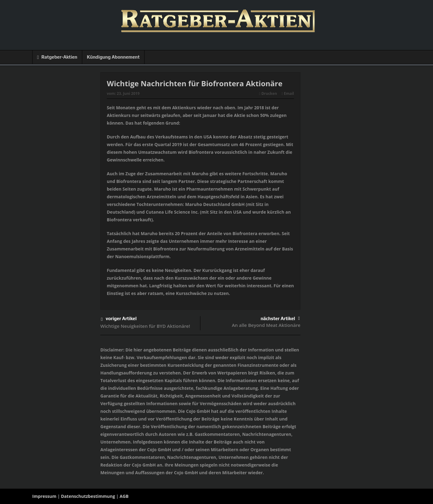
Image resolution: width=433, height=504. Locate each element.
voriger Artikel (119, 319)
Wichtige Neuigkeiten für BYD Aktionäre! (145, 326)
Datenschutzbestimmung (88, 496)
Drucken (268, 93)
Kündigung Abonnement (113, 57)
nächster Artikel (280, 318)
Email (288, 93)
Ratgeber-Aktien (57, 57)
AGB (124, 496)
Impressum (44, 496)
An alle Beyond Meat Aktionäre (266, 325)
